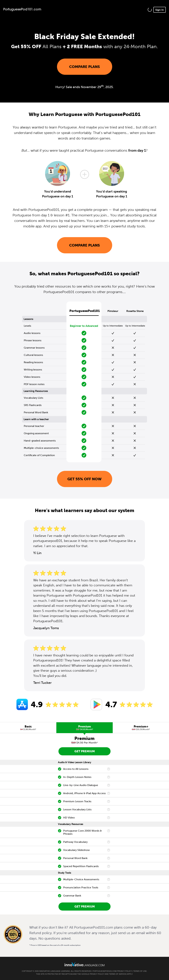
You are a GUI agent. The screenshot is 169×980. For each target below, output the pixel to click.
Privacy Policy (124, 971)
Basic (28, 728)
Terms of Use (140, 971)
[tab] (28, 728)
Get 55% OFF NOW (84, 479)
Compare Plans (84, 67)
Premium (84, 728)
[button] (150, 10)
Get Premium (85, 751)
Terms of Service (118, 974)
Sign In (160, 10)
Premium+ (141, 728)
